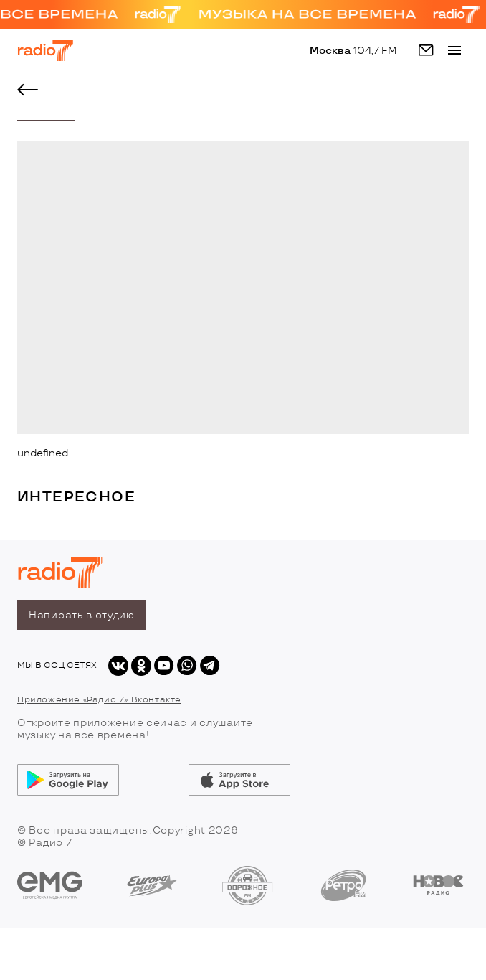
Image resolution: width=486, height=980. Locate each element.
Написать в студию (82, 615)
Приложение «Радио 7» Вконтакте (99, 700)
